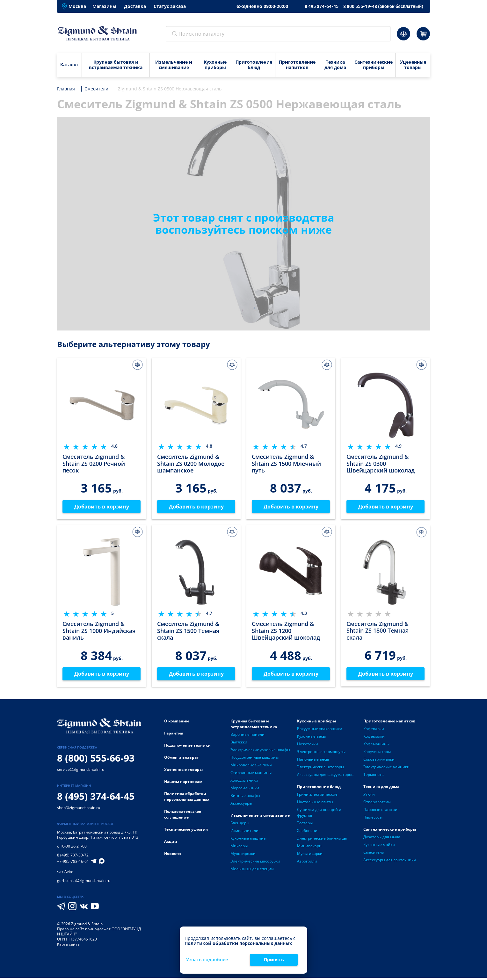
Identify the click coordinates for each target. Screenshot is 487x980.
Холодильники (244, 782)
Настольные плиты (315, 804)
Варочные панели (247, 737)
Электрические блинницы (322, 840)
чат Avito (65, 874)
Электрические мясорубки (255, 863)
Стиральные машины (251, 775)
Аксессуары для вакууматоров (325, 777)
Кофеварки (374, 731)
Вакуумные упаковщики (320, 731)
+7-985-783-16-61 (73, 864)
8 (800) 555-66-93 (96, 760)
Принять (274, 959)
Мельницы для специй (252, 871)
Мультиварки (310, 856)
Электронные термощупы (321, 754)
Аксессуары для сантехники (390, 862)
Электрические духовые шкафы (260, 752)
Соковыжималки (379, 761)
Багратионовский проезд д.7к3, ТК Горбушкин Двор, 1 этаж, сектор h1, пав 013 (98, 837)
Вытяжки (239, 744)
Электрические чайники (386, 769)
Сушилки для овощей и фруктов (319, 815)
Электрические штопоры (320, 769)
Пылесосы (373, 819)
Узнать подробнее (207, 960)
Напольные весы (313, 761)
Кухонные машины (248, 840)
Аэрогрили (307, 863)
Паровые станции (380, 812)
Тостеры (305, 825)
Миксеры (239, 848)
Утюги (369, 796)
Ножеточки (308, 746)
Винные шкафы (245, 798)
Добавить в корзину (102, 507)
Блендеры (240, 825)
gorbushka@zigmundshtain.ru (84, 883)
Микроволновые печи (251, 767)
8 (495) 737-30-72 (73, 857)
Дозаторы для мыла (382, 839)
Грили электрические (317, 796)
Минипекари (309, 848)
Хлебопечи (307, 833)
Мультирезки (243, 856)
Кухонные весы (311, 739)
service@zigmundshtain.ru (81, 772)
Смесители (374, 854)
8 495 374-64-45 (322, 6)
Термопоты (374, 777)
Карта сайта (68, 946)
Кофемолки (374, 739)
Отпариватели (377, 804)
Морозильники (245, 790)
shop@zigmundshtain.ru (79, 810)
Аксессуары (241, 805)
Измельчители (244, 833)
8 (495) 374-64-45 (96, 798)
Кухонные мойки (379, 847)
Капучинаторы (377, 754)
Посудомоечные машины (254, 760)
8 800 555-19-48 (383, 6)
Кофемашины (376, 746)
